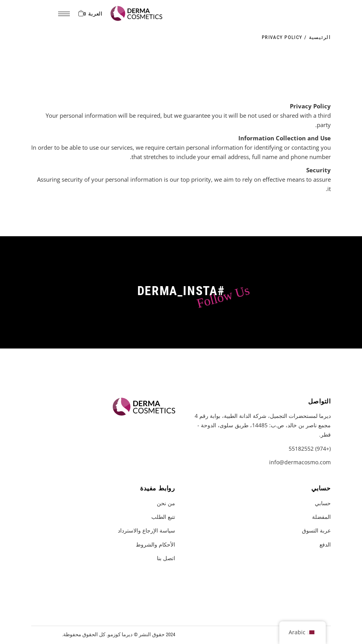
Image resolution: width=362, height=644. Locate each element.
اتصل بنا (166, 558)
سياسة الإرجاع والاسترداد (146, 530)
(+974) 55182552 (310, 448)
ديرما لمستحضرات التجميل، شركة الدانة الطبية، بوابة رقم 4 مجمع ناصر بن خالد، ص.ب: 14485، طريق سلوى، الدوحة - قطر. (263, 425)
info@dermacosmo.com (300, 462)
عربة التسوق (316, 530)
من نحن (166, 503)
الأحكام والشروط (155, 544)
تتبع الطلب (163, 517)
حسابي (323, 503)
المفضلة (321, 517)
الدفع (325, 544)
